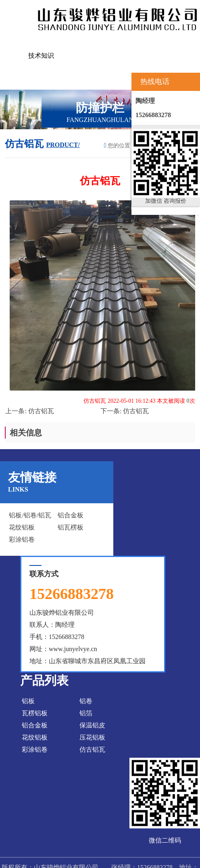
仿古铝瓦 (41, 411)
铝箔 (86, 713)
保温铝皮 (92, 725)
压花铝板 (92, 737)
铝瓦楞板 (71, 527)
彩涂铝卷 (22, 539)
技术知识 (41, 56)
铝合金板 (71, 515)
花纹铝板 (22, 527)
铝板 (28, 701)
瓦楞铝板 (35, 713)
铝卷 (86, 701)
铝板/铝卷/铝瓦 (30, 515)
